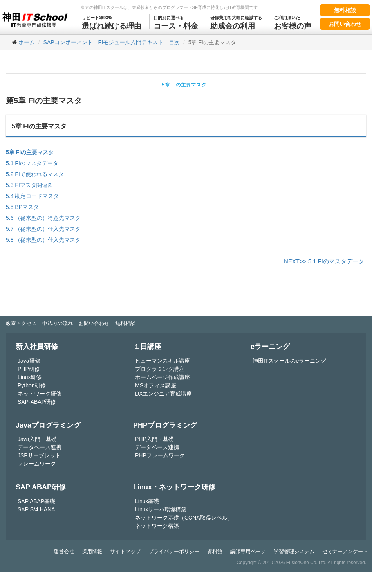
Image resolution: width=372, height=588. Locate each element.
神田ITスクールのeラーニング (289, 361)
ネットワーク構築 (157, 526)
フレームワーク (37, 464)
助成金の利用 (236, 22)
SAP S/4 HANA (36, 509)
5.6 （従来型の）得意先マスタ (43, 218)
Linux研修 (30, 377)
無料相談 (345, 10)
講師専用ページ (248, 551)
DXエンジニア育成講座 (163, 394)
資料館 (215, 551)
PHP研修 (29, 369)
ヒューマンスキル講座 (163, 361)
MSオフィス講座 (156, 385)
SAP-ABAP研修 (37, 402)
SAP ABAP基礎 (36, 501)
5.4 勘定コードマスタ (32, 196)
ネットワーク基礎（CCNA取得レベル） (184, 518)
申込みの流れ (58, 323)
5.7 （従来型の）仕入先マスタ (43, 229)
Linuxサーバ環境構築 (161, 509)
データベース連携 (40, 447)
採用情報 (92, 551)
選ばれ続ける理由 (112, 22)
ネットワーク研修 (40, 394)
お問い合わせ (345, 24)
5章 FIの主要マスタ (184, 85)
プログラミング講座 (160, 369)
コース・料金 (176, 22)
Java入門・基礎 (37, 439)
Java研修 (29, 361)
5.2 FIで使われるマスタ (35, 174)
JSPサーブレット (39, 455)
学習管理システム (294, 551)
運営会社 (64, 551)
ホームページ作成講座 (163, 377)
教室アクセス (21, 323)
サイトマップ (125, 551)
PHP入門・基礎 (154, 439)
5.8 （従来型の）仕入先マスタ (43, 240)
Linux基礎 (147, 501)
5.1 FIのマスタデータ (32, 163)
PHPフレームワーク (160, 455)
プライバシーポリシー (174, 551)
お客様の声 (293, 22)
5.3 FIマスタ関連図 (29, 185)
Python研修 (32, 385)
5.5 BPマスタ (22, 207)
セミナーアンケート (345, 551)
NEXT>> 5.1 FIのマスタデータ (324, 261)
